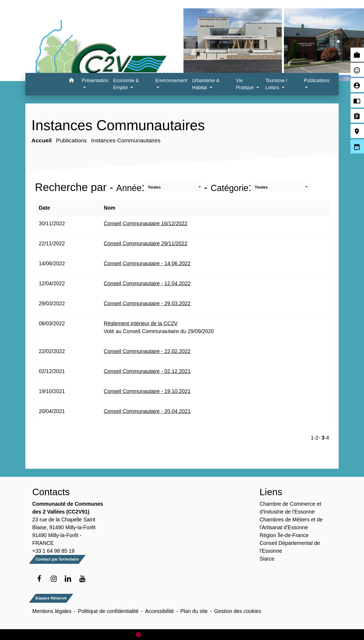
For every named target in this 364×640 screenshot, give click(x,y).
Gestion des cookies (238, 611)
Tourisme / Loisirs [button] (276, 84)
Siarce (267, 559)
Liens (271, 492)
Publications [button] (317, 81)
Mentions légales (52, 611)
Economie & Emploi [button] (126, 84)
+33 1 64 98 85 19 (54, 551)
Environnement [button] (171, 81)
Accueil (42, 140)
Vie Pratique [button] (246, 84)
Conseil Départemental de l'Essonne (290, 547)
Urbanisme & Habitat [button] (206, 84)
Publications (72, 140)
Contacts (51, 492)
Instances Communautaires (126, 140)
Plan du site (194, 611)
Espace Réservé (51, 598)
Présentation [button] (95, 81)
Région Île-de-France (284, 535)
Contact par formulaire (57, 559)
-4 (327, 438)
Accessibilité (160, 611)
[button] (71, 81)
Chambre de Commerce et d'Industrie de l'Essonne (290, 508)
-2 (316, 438)
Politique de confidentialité (108, 611)
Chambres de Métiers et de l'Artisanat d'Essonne (291, 523)
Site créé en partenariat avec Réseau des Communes (182, 634)
